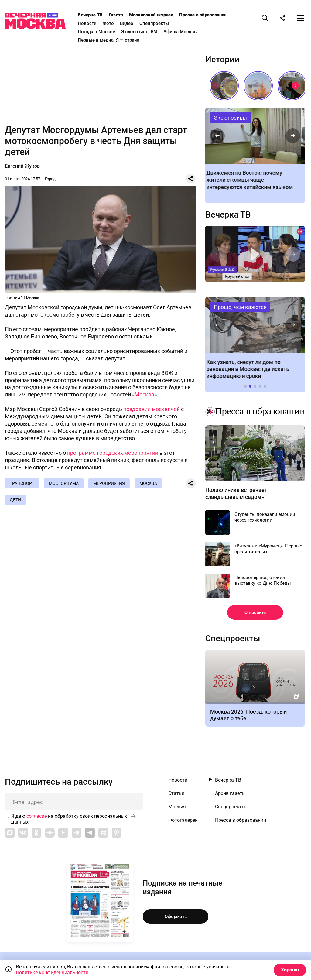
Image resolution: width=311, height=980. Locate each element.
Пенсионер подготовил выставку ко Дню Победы (263, 581)
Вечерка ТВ (90, 15)
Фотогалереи (183, 820)
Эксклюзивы (230, 118)
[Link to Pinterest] (117, 833)
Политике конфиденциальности (52, 973)
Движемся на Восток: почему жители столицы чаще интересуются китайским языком (255, 136)
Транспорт (22, 483)
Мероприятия (109, 483)
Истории (222, 60)
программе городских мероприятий (113, 453)
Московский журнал (151, 15)
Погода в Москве (96, 32)
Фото (108, 23)
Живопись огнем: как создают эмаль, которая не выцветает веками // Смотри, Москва (224, 86)
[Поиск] (265, 18)
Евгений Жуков (22, 166)
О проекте (255, 612)
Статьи (176, 793)
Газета (116, 15)
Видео (127, 23)
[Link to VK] (23, 833)
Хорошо (290, 970)
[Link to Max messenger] (10, 833)
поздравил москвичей (152, 409)
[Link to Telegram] (77, 833)
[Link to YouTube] (63, 833)
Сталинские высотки (258, 86)
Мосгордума (64, 483)
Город (50, 179)
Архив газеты (230, 793)
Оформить (176, 917)
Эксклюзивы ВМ (139, 32)
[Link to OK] (36, 833)
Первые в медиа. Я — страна (109, 40)
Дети (15, 500)
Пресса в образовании (203, 15)
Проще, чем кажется (240, 307)
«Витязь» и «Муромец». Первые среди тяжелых (268, 549)
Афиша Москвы (181, 32)
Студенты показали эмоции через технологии (265, 517)
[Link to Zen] (50, 833)
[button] (295, 86)
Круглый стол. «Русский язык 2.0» (255, 254)
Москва (144, 394)
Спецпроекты (154, 23)
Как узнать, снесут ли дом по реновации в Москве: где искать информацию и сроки (255, 325)
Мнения (177, 807)
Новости (87, 23)
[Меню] (300, 18)
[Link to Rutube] (103, 833)
